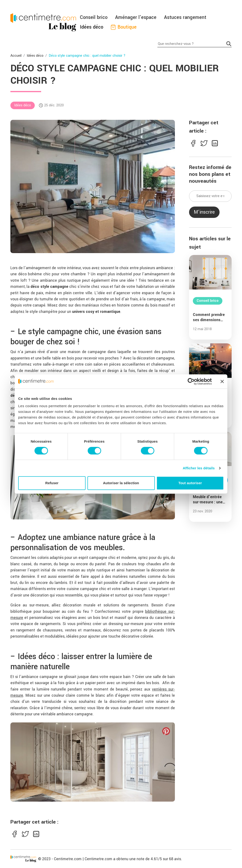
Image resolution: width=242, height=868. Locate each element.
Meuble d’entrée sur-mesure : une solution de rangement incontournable (208, 500)
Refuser (52, 483)
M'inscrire (204, 212)
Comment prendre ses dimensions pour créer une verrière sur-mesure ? (210, 317)
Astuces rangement (185, 17)
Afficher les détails (199, 468)
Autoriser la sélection (121, 483)
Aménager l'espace (136, 17)
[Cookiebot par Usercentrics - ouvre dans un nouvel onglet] (191, 381)
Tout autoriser (190, 483)
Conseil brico (94, 17)
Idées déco (92, 27)
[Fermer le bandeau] (222, 381)
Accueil (16, 56)
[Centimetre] (23, 859)
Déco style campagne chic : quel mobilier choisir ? (87, 56)
